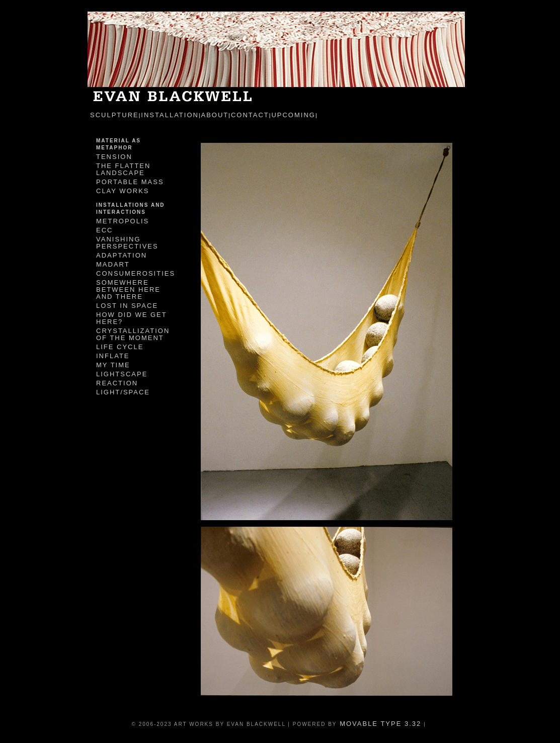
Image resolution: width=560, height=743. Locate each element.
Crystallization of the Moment (133, 334)
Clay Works (123, 191)
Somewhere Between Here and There (128, 290)
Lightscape (122, 374)
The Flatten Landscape (123, 169)
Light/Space (123, 392)
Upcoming (293, 115)
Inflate (113, 356)
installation (170, 115)
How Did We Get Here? (131, 318)
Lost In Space (127, 306)
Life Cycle (120, 347)
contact (250, 115)
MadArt (113, 264)
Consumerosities (136, 273)
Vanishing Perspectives (127, 243)
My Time (113, 365)
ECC (104, 230)
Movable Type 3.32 (379, 724)
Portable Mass (130, 182)
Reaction (117, 383)
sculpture (114, 115)
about (215, 115)
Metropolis (123, 221)
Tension (114, 157)
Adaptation (122, 255)
